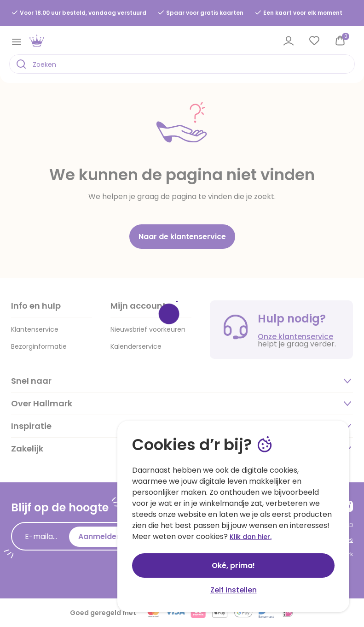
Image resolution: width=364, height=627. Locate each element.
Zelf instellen (234, 590)
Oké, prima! (233, 565)
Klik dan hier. (251, 537)
